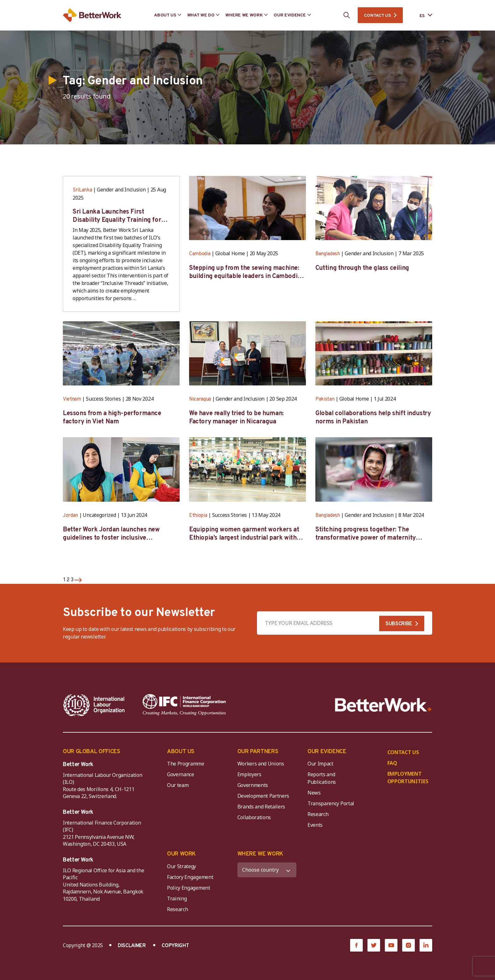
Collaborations (254, 817)
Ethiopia (198, 516)
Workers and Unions (261, 764)
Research (318, 814)
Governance (181, 774)
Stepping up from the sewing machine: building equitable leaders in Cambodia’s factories (247, 272)
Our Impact (320, 764)
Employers (249, 774)
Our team (178, 785)
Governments (253, 785)
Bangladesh (328, 254)
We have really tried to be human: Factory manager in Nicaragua (236, 418)
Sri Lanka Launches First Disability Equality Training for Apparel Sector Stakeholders (117, 216)
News (314, 793)
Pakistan (325, 399)
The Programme (186, 764)
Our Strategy (182, 866)
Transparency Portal (331, 803)
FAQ (392, 763)
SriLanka (82, 190)
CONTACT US (377, 16)
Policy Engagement (190, 888)
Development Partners (263, 796)
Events (315, 825)
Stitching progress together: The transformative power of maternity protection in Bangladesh (366, 534)
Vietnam (72, 399)
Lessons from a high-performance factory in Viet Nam (112, 418)
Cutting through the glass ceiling (362, 268)
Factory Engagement (190, 877)
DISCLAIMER (132, 946)
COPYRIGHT (175, 946)
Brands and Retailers (261, 807)
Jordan (70, 516)
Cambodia (200, 254)
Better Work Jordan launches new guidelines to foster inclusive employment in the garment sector (113, 534)
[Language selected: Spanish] (421, 15)
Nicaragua (200, 399)
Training (177, 898)
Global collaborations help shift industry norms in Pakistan (373, 418)
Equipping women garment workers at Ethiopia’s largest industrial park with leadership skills (244, 534)
